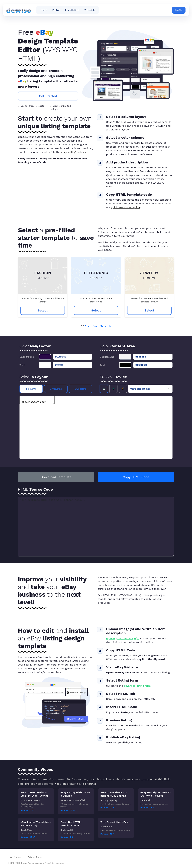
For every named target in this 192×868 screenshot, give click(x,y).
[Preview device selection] (150, 389)
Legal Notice (15, 857)
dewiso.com (38, 863)
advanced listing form (137, 686)
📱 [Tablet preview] (113, 389)
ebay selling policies (73, 152)
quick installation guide (126, 207)
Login (179, 10)
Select (43, 310)
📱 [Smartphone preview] (123, 389)
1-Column (31, 389)
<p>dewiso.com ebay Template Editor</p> (37, 400)
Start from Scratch (98, 326)
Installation (72, 10)
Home (43, 10)
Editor (56, 10)
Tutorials (90, 10)
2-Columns (56, 389)
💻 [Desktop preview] (104, 389)
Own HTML (80, 389)
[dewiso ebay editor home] (19, 10)
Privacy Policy (35, 857)
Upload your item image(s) (122, 638)
